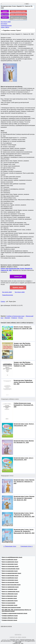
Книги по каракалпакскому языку (11, 573)
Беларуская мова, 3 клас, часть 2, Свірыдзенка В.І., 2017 (24, 459)
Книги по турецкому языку (10, 589)
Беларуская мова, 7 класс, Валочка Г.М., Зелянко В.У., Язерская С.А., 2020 (24, 482)
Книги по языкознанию (8, 603)
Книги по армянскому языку (10, 562)
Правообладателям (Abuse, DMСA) (6, 26)
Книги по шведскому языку (10, 601)
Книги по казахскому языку (10, 571)
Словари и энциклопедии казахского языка (14, 613)
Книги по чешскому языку (9, 598)
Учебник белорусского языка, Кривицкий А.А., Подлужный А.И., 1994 (24, 405)
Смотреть (5, 17)
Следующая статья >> (27, 546)
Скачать (5, 11)
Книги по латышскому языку (10, 582)
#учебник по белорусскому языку (15, 316)
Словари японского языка (9, 620)
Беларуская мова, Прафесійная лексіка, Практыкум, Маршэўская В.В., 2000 (23, 382)
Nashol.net (6, 640)
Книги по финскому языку (9, 596)
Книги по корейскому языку (10, 578)
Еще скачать (5, 14)
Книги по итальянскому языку (11, 569)
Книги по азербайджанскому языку (12, 557)
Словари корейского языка (10, 616)
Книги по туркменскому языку (11, 591)
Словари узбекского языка (10, 618)
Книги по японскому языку (10, 605)
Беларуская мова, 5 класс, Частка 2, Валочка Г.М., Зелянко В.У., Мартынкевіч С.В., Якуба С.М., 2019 (24, 515)
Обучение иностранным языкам (11, 607)
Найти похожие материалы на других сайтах (18, 18)
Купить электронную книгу (18, 14)
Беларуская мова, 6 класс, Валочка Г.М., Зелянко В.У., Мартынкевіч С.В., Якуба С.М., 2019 (24, 498)
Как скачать (4, 24)
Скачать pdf (18, 277)
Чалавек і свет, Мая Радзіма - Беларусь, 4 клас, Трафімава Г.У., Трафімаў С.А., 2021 (23, 364)
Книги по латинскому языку (10, 580)
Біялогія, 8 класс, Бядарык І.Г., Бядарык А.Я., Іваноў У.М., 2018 (23, 328)
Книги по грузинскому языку (10, 566)
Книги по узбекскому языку (10, 594)
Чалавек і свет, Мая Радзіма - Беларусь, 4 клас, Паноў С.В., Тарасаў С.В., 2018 (22, 345)
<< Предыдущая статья (10, 546)
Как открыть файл (6, 22)
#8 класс (21, 318)
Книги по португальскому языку (11, 585)
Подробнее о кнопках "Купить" (12, 30)
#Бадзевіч (7, 318)
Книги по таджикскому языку (10, 587)
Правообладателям (8, 295)
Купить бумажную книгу (18, 11)
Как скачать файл (7, 292)
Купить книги (18, 287)
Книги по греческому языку (10, 564)
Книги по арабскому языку (10, 560)
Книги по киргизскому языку (10, 576)
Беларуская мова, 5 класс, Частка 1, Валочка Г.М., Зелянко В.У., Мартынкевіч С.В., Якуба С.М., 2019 (24, 531)
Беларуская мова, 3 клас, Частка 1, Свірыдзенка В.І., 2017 (24, 425)
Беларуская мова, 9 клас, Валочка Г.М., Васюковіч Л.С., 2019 (24, 442)
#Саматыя (14, 318)
